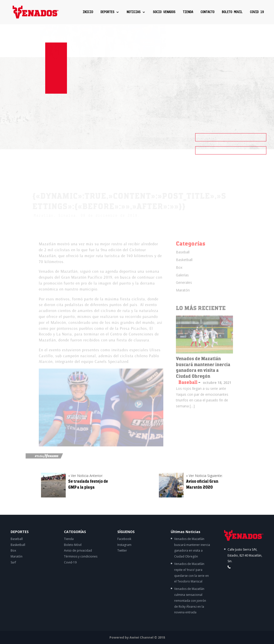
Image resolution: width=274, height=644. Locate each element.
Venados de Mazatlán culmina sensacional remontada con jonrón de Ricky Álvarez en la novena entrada (190, 601)
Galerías (182, 279)
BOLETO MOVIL (232, 12)
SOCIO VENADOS (164, 12)
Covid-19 (70, 562)
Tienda (69, 539)
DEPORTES (107, 12)
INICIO (88, 12)
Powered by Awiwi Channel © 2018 (137, 637)
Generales (184, 286)
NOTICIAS (133, 12)
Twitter (122, 550)
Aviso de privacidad (78, 550)
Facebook (124, 539)
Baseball (183, 256)
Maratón (183, 294)
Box (179, 271)
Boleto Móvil (73, 545)
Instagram (124, 545)
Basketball (184, 263)
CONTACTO (207, 12)
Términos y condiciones (81, 556)
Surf (13, 562)
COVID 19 (257, 12)
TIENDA (188, 12)
